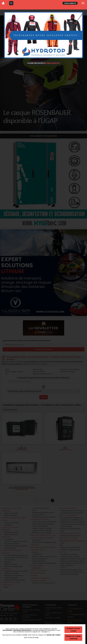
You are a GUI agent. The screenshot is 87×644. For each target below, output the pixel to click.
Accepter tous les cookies (73, 630)
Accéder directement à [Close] (43, 63)
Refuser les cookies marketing (73, 637)
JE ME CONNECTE (70, 3)
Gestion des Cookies (54, 635)
